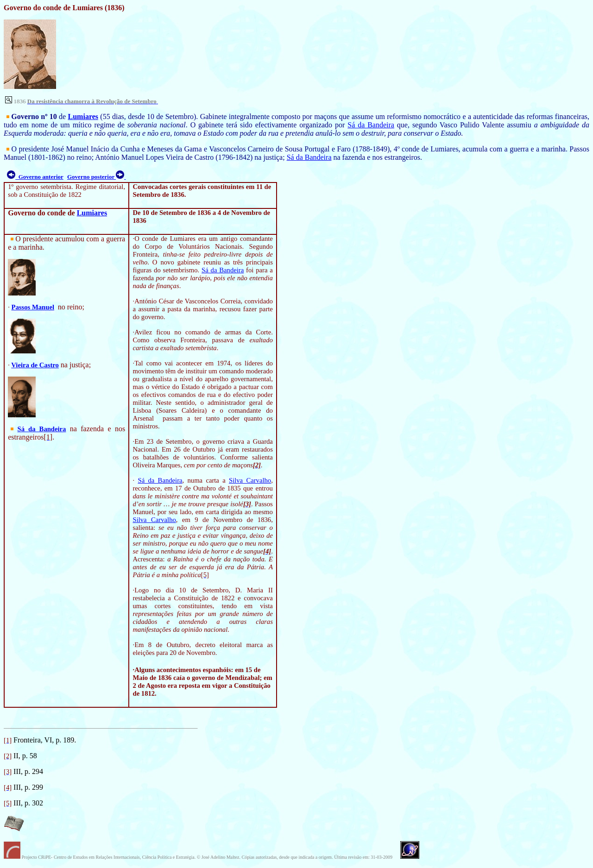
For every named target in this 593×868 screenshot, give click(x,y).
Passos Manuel (33, 307)
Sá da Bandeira (371, 125)
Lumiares (83, 116)
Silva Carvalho (250, 480)
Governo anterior (35, 177)
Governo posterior (96, 177)
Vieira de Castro (35, 365)
